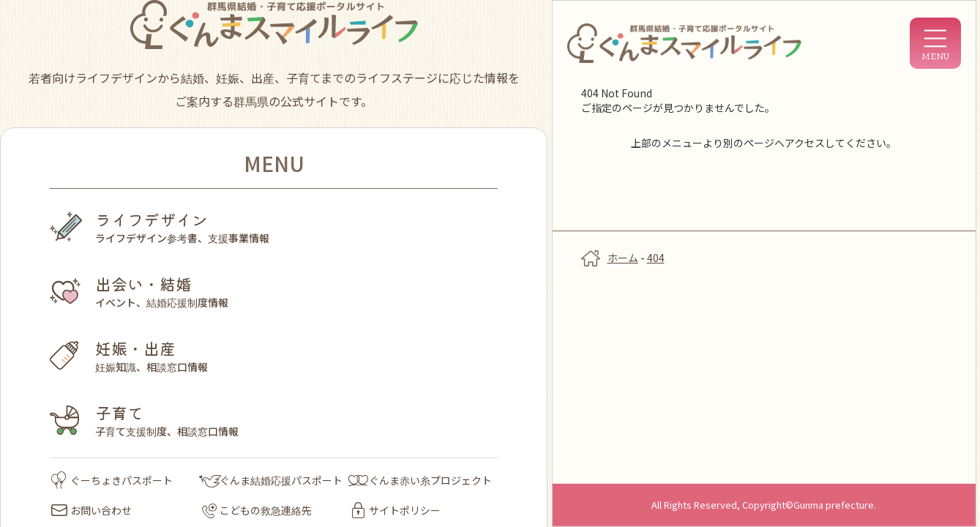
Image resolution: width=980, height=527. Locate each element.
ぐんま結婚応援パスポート (271, 480)
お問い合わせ (91, 510)
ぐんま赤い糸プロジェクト (420, 480)
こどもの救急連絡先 (257, 511)
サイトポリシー (396, 510)
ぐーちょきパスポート (112, 480)
